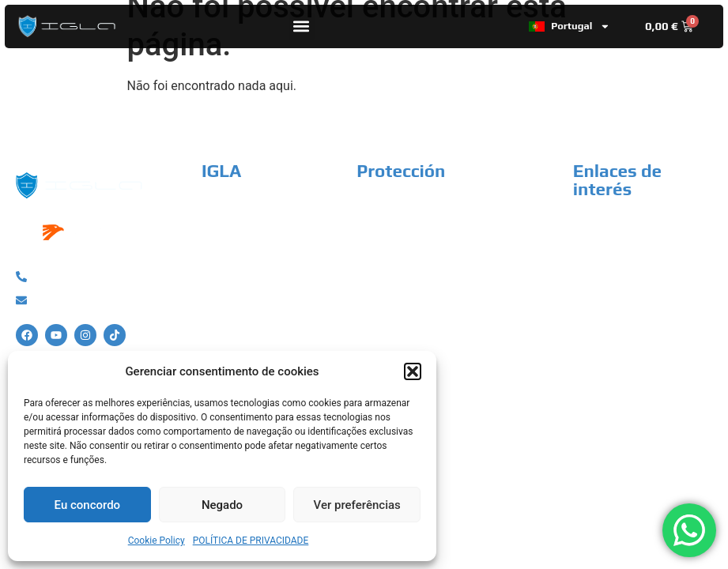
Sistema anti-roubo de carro (436, 207)
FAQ (213, 312)
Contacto (227, 286)
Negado (222, 505)
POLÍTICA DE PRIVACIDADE (251, 541)
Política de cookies (625, 277)
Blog (214, 338)
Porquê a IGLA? (245, 207)
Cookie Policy (157, 541)
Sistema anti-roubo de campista (447, 301)
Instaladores (237, 260)
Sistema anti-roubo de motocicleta (455, 234)
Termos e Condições (630, 251)
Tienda (221, 234)
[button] (413, 371)
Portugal (570, 27)
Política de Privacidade (636, 225)
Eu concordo (88, 505)
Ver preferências (357, 505)
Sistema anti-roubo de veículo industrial (441, 268)
